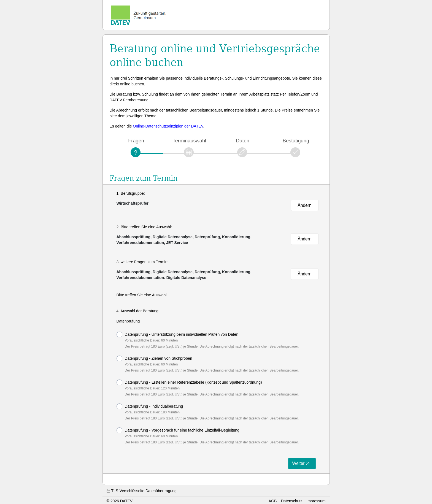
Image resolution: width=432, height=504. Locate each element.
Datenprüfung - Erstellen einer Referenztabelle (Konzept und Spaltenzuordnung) (208, 388)
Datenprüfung (128, 321)
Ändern (305, 205)
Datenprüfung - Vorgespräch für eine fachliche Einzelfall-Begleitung (208, 436)
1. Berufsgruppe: (131, 193)
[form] (216, 381)
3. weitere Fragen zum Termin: (143, 262)
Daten (243, 141)
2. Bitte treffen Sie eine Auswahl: (144, 227)
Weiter (299, 463)
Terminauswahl (190, 141)
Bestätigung (296, 141)
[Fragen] (136, 152)
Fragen (136, 141)
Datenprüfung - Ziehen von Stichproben (208, 364)
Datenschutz (291, 501)
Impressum (316, 501)
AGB (273, 501)
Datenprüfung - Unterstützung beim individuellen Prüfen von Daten (208, 340)
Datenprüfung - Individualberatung (208, 412)
